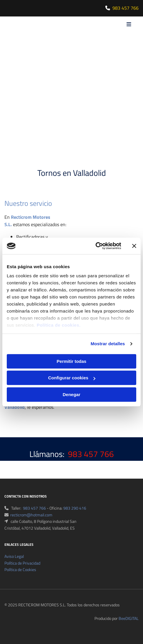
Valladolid (15, 407)
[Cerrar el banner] (134, 246)
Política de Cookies (20, 569)
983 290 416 (75, 508)
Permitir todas (72, 361)
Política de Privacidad (22, 563)
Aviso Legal (14, 556)
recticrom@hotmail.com (31, 515)
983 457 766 (125, 8)
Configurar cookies (72, 378)
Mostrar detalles (108, 344)
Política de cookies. (59, 325)
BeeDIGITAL (129, 618)
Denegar (71, 394)
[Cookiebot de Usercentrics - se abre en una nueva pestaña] (95, 246)
